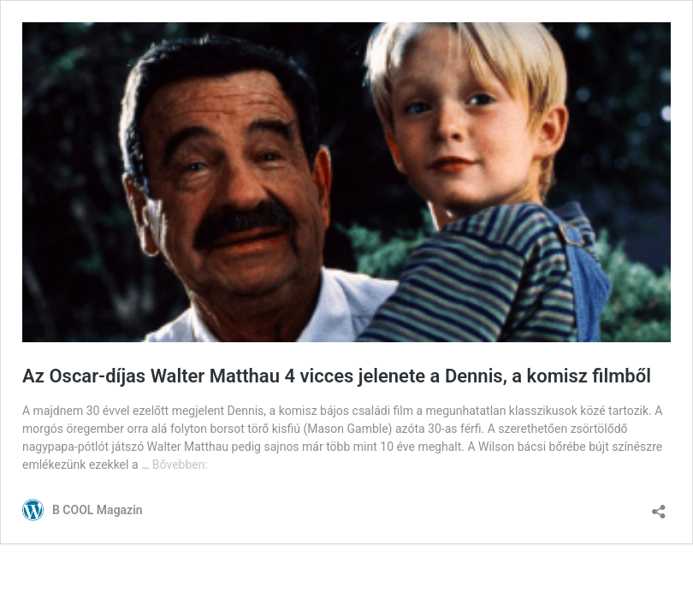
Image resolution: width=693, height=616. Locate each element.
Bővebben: (180, 465)
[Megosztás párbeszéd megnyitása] (659, 506)
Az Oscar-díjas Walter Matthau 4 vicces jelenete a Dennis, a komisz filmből (337, 376)
